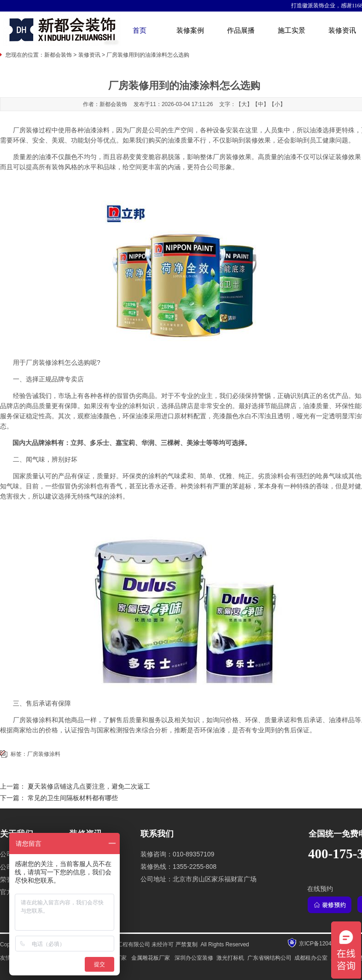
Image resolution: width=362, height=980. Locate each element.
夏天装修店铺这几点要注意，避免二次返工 (89, 787)
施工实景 (292, 30)
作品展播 (241, 30)
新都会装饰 (58, 55)
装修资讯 (89, 55)
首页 (140, 30)
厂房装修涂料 (44, 754)
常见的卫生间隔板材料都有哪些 (73, 798)
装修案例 (190, 30)
